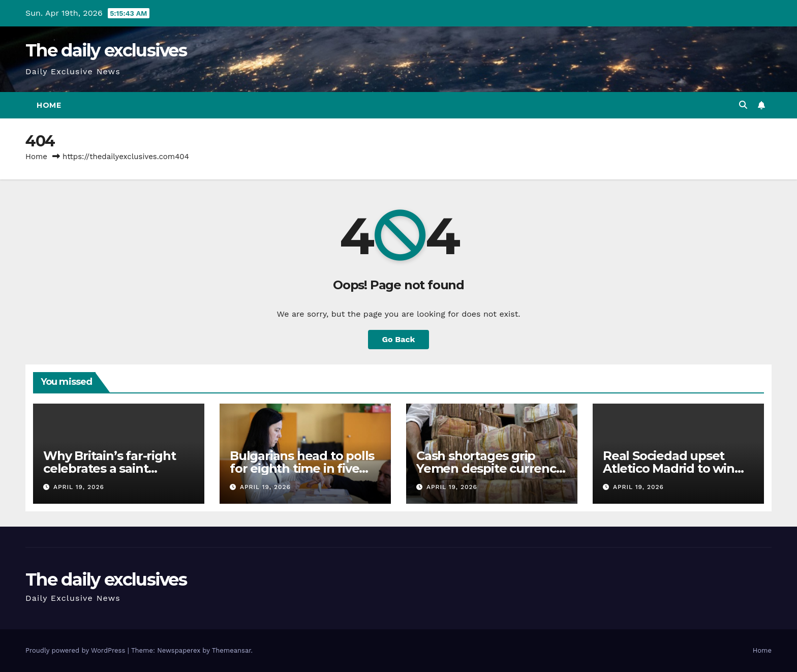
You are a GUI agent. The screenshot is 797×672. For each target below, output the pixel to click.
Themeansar (232, 650)
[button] (743, 105)
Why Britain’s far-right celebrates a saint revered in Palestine (109, 468)
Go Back (399, 339)
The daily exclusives (106, 50)
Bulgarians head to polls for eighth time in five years (302, 468)
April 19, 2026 (79, 487)
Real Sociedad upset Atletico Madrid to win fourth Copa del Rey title (676, 468)
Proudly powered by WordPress (76, 650)
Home (49, 105)
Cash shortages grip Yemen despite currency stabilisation (489, 468)
